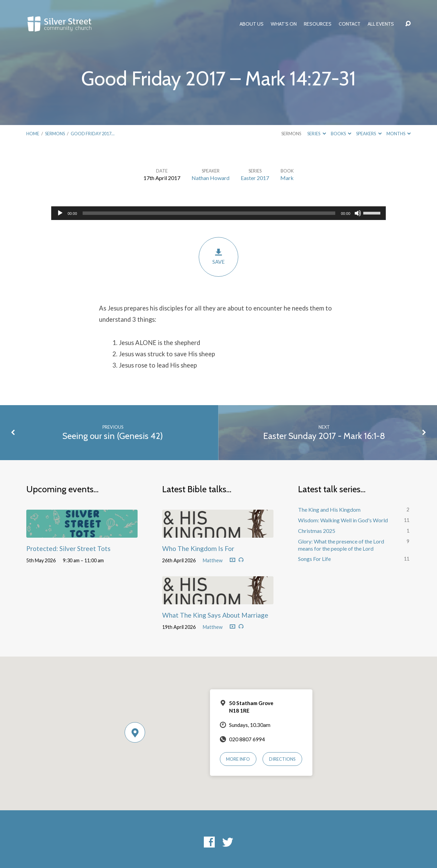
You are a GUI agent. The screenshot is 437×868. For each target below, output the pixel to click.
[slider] (209, 213)
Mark (287, 178)
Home (33, 134)
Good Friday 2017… (93, 134)
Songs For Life (314, 559)
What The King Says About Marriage (215, 615)
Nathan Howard (210, 178)
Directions (282, 759)
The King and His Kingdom (329, 509)
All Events (381, 24)
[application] (218, 213)
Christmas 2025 (317, 531)
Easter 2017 (255, 178)
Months (399, 134)
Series (316, 134)
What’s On (284, 24)
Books (341, 134)
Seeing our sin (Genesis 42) (113, 436)
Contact (350, 24)
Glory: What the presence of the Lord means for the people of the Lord (341, 545)
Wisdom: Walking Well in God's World (343, 520)
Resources (318, 24)
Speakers (369, 134)
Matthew (213, 560)
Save (218, 256)
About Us (252, 24)
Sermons (55, 134)
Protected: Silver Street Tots (68, 548)
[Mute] (358, 213)
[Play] (60, 213)
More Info (238, 759)
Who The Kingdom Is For (198, 548)
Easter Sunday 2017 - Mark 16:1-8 (324, 436)
